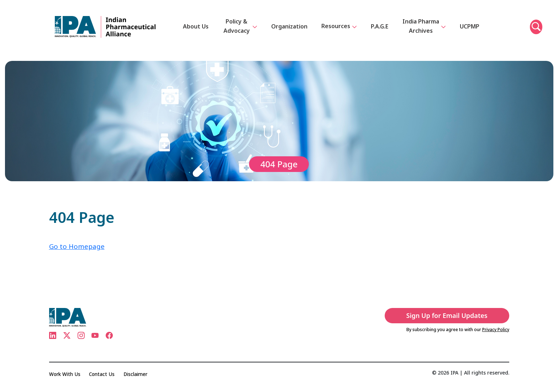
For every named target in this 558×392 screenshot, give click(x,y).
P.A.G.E (380, 31)
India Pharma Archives (427, 30)
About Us (196, 31)
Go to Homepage (78, 246)
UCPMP (469, 31)
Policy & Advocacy (241, 31)
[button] (536, 32)
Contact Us (104, 374)
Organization (290, 31)
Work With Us (65, 374)
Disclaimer (138, 374)
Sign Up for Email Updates (453, 315)
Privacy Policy (496, 330)
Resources (339, 31)
